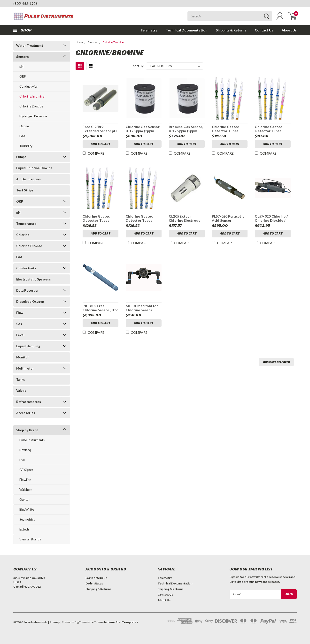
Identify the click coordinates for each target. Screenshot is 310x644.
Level (20, 335)
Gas (19, 324)
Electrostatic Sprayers (34, 279)
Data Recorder (27, 290)
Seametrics (27, 519)
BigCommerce (84, 622)
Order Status (94, 583)
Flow (20, 313)
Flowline (25, 480)
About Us (289, 30)
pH (21, 67)
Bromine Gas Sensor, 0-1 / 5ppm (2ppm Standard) (186, 131)
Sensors (23, 57)
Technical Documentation (186, 30)
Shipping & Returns (231, 30)
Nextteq (25, 450)
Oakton (25, 500)
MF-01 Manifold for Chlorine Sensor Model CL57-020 (142, 310)
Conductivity (28, 86)
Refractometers (29, 402)
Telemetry (149, 30)
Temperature (26, 224)
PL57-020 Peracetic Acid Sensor (228, 218)
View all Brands (30, 539)
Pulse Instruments (32, 440)
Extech (24, 529)
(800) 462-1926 (25, 4)
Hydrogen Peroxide (33, 116)
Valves (21, 391)
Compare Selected (276, 362)
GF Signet (26, 470)
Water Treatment (30, 45)
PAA (22, 136)
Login (89, 578)
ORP (23, 76)
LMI (22, 460)
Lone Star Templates (123, 622)
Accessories (26, 413)
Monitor (23, 357)
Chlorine (23, 235)
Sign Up (102, 578)
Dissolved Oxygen (30, 302)
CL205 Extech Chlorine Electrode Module (185, 220)
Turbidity (26, 146)
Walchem (26, 490)
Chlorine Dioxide (31, 106)
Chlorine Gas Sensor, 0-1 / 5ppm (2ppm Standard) (143, 131)
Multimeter (25, 368)
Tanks (21, 379)
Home (79, 42)
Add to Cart (101, 144)
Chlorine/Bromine (32, 96)
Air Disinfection (28, 179)
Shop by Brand (27, 430)
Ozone (24, 126)
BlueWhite (27, 509)
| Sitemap (54, 622)
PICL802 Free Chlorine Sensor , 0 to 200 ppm (101, 310)
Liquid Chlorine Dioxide (34, 168)
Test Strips (25, 190)
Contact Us (264, 30)
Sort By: (139, 66)
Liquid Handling (28, 346)
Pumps (21, 157)
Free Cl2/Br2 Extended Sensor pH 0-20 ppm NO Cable (100, 131)
